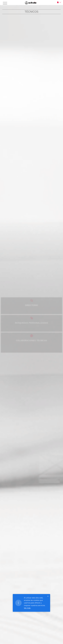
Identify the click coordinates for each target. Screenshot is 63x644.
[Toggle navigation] (5, 3)
